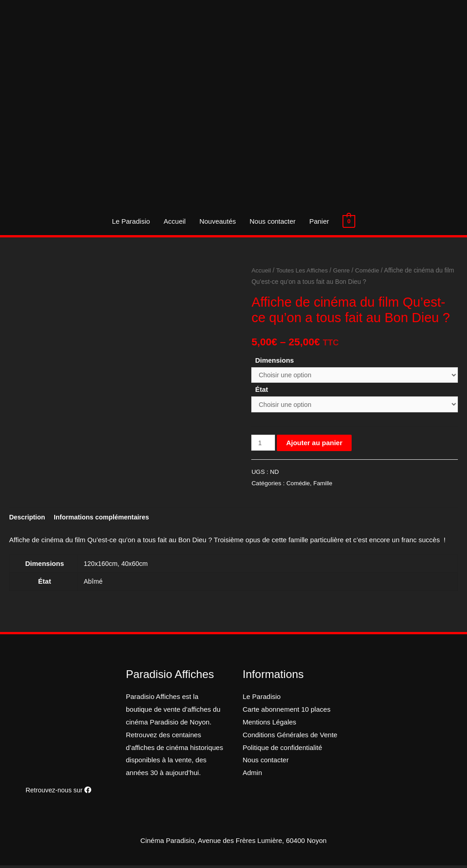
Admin (252, 775)
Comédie (371, 270)
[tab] (28, 519)
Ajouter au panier (315, 444)
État (261, 390)
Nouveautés (218, 221)
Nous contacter (272, 221)
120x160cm (102, 566)
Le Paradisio (131, 221)
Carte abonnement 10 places (287, 712)
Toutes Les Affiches (304, 270)
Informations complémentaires (105, 519)
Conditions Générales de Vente (290, 737)
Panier (319, 221)
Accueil (175, 221)
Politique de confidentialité (282, 750)
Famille (324, 485)
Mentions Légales (270, 724)
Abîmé (94, 584)
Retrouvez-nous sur (58, 792)
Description (28, 519)
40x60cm (137, 566)
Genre (345, 270)
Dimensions (274, 360)
